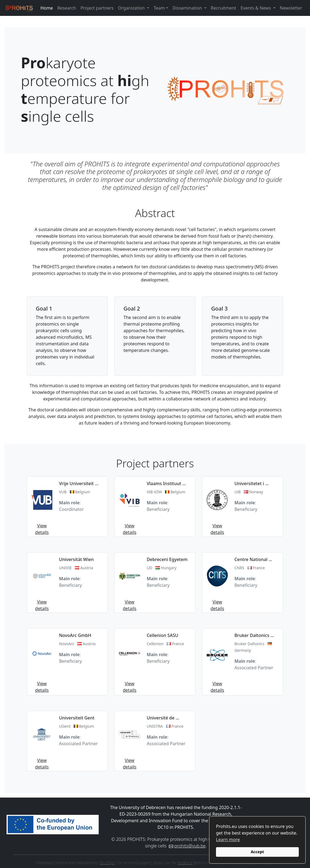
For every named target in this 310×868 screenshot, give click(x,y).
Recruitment (224, 8)
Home (47, 8)
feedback (185, 863)
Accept (258, 852)
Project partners (97, 8)
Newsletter (291, 8)
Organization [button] (132, 8)
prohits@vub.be (190, 846)
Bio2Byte (107, 863)
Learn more (228, 839)
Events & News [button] (256, 8)
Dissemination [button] (188, 8)
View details (42, 529)
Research (67, 8)
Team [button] (159, 8)
